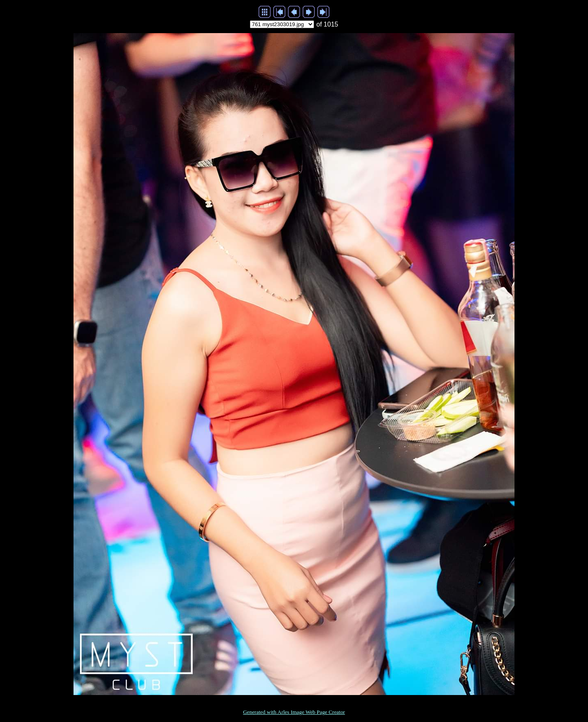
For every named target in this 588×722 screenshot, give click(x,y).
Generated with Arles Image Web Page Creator (294, 712)
